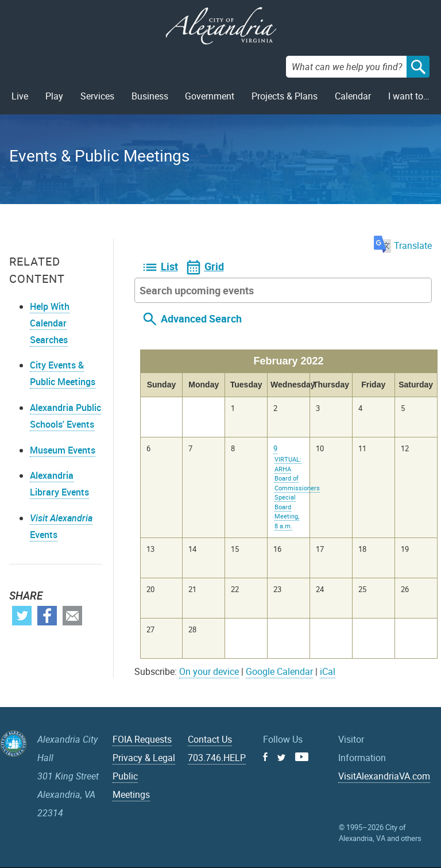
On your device (209, 671)
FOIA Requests (142, 739)
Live (20, 96)
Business (150, 96)
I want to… (409, 96)
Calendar (353, 96)
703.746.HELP (217, 758)
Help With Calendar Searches (50, 323)
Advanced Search (201, 318)
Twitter (22, 616)
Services (97, 96)
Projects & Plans (285, 96)
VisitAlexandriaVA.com (384, 776)
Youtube (302, 757)
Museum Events (63, 450)
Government (210, 96)
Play (54, 96)
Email (72, 616)
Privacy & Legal (144, 758)
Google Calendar (279, 671)
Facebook (47, 616)
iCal (328, 671)
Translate (403, 245)
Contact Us (210, 739)
